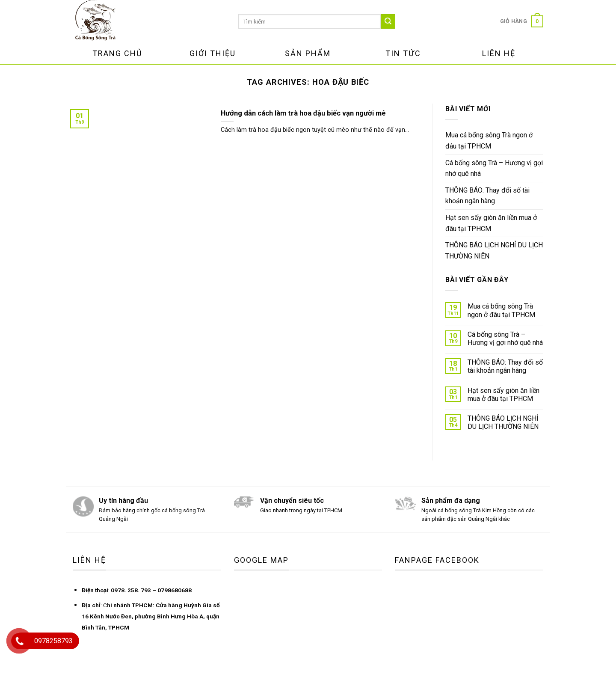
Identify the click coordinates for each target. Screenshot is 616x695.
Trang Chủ (117, 53)
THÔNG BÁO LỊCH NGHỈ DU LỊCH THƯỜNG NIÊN (494, 251)
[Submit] (388, 21)
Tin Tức (403, 53)
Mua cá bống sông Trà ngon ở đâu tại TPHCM (489, 141)
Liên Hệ (499, 53)
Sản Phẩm (308, 53)
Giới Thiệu (213, 53)
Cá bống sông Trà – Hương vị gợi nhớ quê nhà (494, 168)
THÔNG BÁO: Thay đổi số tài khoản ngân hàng (487, 196)
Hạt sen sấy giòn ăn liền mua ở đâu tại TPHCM (491, 223)
